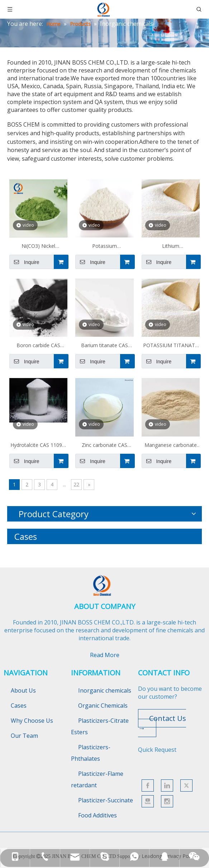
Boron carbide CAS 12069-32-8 (38, 346)
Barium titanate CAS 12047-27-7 (104, 346)
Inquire (24, 262)
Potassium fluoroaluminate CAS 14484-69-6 (104, 247)
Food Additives (98, 815)
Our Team (24, 736)
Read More (105, 655)
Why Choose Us (32, 721)
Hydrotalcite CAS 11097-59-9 (39, 446)
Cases (19, 706)
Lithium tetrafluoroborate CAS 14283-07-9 (170, 247)
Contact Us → (162, 723)
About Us (23, 690)
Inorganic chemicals (105, 690)
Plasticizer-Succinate (106, 800)
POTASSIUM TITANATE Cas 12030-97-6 (170, 346)
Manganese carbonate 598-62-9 (171, 446)
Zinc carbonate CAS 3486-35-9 (104, 446)
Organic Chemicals (103, 706)
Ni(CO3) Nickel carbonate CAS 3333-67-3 (38, 247)
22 (76, 484)
